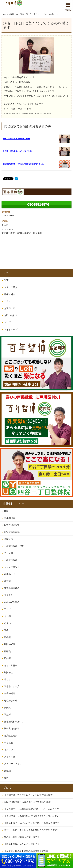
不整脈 (7, 715)
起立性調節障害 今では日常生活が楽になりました (23, 164)
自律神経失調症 (12, 602)
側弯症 (7, 581)
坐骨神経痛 (10, 693)
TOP (4, 14)
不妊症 (7, 658)
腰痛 (6, 778)
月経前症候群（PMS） (15, 546)
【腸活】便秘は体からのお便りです (22, 844)
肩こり (7, 679)
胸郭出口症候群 (12, 729)
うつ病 (7, 616)
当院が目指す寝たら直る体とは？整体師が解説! (28, 802)
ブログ (7, 322)
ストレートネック (13, 764)
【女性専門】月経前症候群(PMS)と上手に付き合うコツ (31, 809)
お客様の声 (13, 14)
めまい (7, 623)
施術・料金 (10, 294)
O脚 (6, 511)
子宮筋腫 (9, 743)
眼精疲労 (9, 539)
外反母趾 (9, 595)
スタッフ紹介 (11, 287)
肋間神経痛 (10, 644)
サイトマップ (11, 329)
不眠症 (7, 637)
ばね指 (7, 771)
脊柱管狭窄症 (11, 701)
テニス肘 (9, 553)
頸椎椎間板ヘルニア (14, 722)
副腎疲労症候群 (12, 532)
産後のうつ (10, 574)
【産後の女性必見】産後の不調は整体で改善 (26, 851)
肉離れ (7, 708)
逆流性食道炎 (11, 736)
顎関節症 (9, 672)
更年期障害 (10, 518)
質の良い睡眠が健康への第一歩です (22, 837)
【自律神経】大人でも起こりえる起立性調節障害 (28, 795)
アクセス (9, 301)
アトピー (9, 609)
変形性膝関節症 (12, 588)
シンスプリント (12, 567)
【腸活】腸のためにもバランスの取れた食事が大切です (32, 823)
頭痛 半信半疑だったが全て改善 (16, 139)
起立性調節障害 (12, 525)
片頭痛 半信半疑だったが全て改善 (17, 151)
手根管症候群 (11, 560)
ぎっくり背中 (11, 665)
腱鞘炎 (7, 651)
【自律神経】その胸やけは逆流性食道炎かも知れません (32, 816)
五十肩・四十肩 (12, 687)
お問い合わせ (11, 315)
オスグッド (10, 750)
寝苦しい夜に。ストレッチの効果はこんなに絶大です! (31, 830)
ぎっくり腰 (10, 757)
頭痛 (6, 630)
